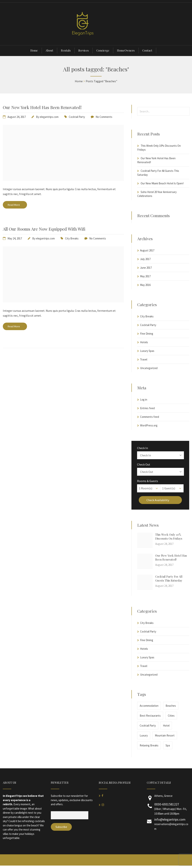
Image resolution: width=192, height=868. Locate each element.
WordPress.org (149, 425)
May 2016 (145, 285)
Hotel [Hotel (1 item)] (166, 726)
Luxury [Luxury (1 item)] (144, 735)
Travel (144, 359)
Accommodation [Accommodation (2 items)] (149, 706)
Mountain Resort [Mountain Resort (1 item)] (165, 735)
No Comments (104, 117)
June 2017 (146, 268)
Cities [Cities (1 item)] (171, 716)
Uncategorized (149, 368)
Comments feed (150, 417)
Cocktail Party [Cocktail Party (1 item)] (148, 726)
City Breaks (72, 238)
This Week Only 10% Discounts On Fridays (169, 536)
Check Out (144, 464)
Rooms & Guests (148, 481)
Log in (144, 400)
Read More (15, 205)
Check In (142, 448)
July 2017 (145, 259)
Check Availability (160, 500)
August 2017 (147, 250)
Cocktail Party (77, 117)
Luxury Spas (147, 351)
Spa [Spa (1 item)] (168, 745)
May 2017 (145, 276)
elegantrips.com (49, 117)
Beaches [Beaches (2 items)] (171, 706)
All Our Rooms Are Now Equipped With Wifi (44, 229)
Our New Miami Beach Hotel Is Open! (162, 183)
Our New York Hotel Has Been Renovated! (42, 107)
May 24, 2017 (15, 238)
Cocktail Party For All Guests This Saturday (169, 578)
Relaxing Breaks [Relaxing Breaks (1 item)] (149, 745)
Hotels (144, 342)
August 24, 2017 (17, 117)
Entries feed (147, 408)
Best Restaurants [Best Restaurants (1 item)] (150, 716)
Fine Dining (147, 334)
